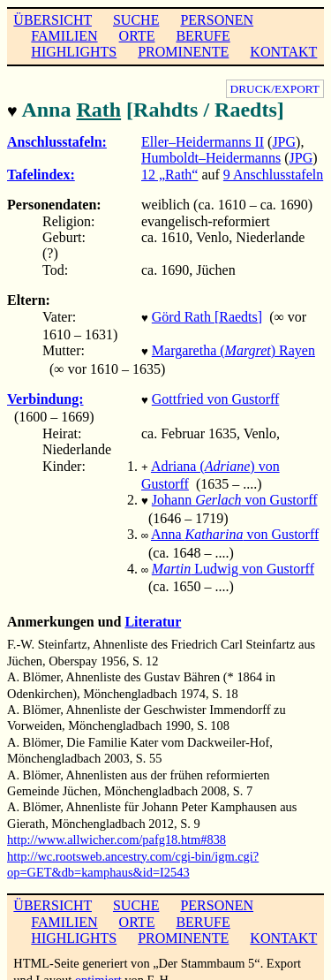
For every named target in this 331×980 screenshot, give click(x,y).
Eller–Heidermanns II (203, 140)
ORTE (137, 36)
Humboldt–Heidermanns (211, 156)
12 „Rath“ (169, 173)
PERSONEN (217, 20)
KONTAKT (283, 52)
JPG (284, 140)
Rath (98, 110)
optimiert (98, 966)
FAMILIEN (64, 36)
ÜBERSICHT (53, 20)
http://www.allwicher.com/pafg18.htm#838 (117, 825)
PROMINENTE (183, 52)
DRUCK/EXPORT (275, 89)
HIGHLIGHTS (74, 52)
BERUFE (203, 36)
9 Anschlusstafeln (273, 173)
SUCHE (136, 20)
